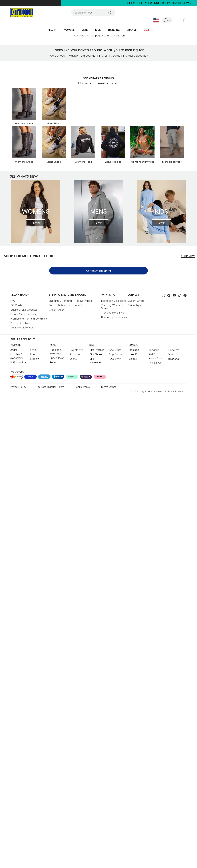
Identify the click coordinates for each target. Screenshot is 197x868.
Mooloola (134, 350)
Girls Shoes (96, 354)
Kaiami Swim (156, 358)
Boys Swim (115, 359)
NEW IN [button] (52, 30)
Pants (53, 362)
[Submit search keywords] (110, 13)
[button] (167, 20)
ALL (92, 83)
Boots (33, 354)
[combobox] (93, 13)
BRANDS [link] (132, 30)
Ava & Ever (155, 362)
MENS (115, 83)
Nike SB (133, 354)
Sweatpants (76, 350)
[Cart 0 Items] (185, 20)
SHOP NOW (188, 256)
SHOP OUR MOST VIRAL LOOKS (30, 256)
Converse (174, 350)
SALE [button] (147, 30)
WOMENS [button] (69, 30)
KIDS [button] (98, 30)
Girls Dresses (97, 350)
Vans (171, 354)
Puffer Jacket (18, 362)
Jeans (14, 350)
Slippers (35, 359)
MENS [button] (85, 30)
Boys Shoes (116, 354)
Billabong (174, 359)
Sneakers (75, 354)
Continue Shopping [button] (99, 271)
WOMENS (103, 83)
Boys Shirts (115, 350)
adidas (133, 359)
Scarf (33, 350)
